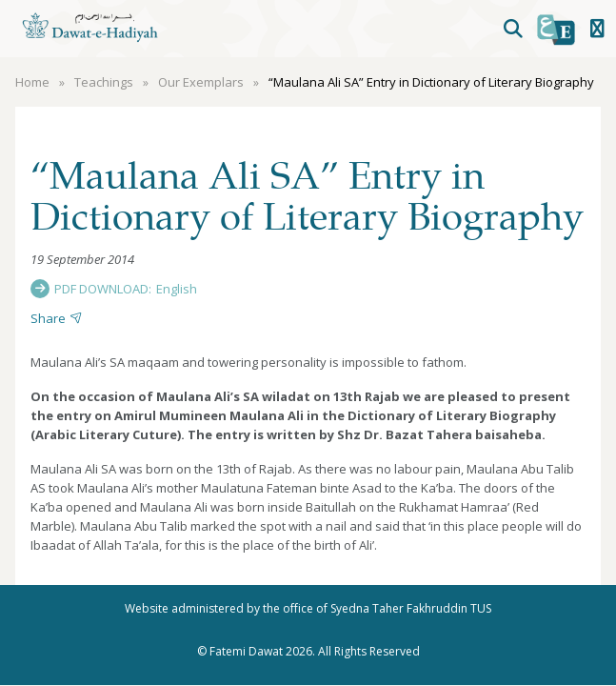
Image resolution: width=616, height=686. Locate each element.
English (177, 289)
